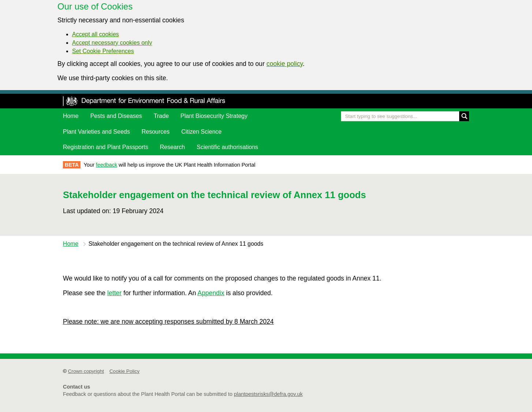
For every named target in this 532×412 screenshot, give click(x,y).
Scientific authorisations (228, 147)
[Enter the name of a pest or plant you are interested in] (405, 116)
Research (172, 147)
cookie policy (284, 64)
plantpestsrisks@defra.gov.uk (268, 394)
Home (71, 116)
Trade (161, 116)
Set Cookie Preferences (103, 51)
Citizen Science (201, 132)
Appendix (211, 293)
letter (114, 293)
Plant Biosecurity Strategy (214, 116)
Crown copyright (86, 371)
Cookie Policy (124, 371)
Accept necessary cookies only (112, 43)
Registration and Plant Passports (106, 147)
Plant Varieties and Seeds (96, 132)
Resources (156, 132)
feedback (106, 165)
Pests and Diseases (116, 116)
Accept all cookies (95, 34)
